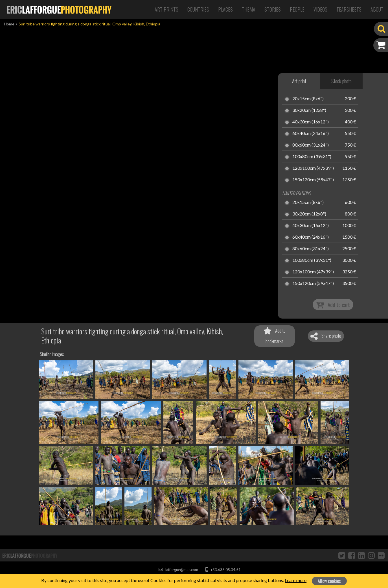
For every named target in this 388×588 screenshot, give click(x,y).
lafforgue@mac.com (178, 570)
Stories (273, 9)
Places (225, 9)
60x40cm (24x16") (311, 134)
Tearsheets (349, 9)
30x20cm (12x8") (309, 110)
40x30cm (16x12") (311, 122)
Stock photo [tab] (341, 81)
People (297, 9)
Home (9, 24)
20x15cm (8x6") (308, 99)
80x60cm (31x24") (311, 145)
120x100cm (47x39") (313, 168)
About (377, 9)
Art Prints (166, 9)
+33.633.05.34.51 (223, 570)
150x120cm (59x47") (313, 180)
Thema (249, 9)
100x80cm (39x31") (312, 157)
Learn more (296, 580)
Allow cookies (329, 581)
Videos (320, 9)
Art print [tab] (299, 81)
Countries (198, 9)
